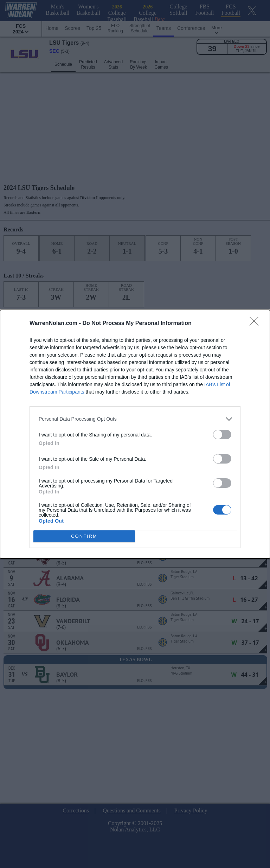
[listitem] (135, 419)
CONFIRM (84, 536)
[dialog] (135, 434)
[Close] (256, 323)
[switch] (222, 434)
